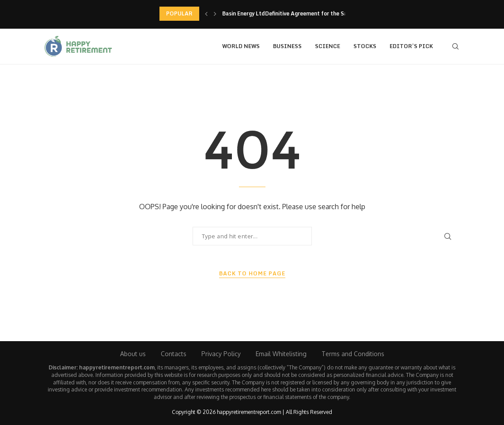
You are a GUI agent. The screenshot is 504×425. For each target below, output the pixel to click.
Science (328, 46)
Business (287, 46)
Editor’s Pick (411, 46)
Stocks (365, 46)
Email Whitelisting (281, 354)
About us (133, 354)
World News (241, 46)
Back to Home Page (252, 274)
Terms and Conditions (353, 354)
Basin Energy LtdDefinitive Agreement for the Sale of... (293, 13)
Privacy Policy (221, 354)
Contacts (174, 354)
